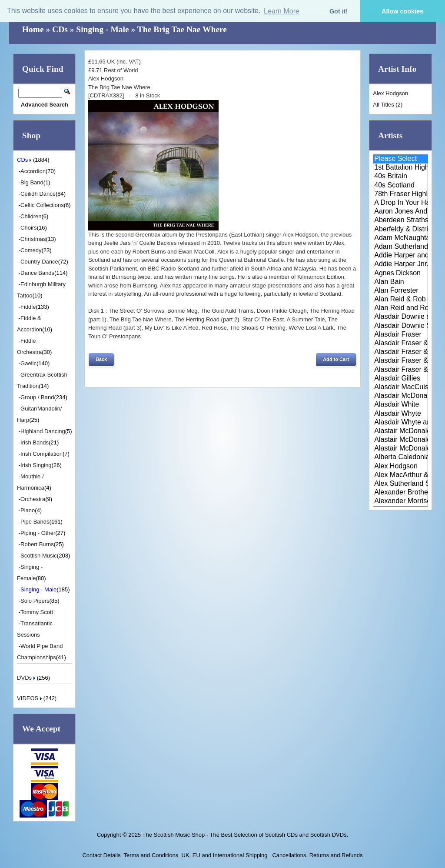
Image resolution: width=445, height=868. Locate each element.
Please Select (400, 159)
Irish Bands (35, 442)
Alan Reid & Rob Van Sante (400, 300)
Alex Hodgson (400, 467)
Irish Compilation (42, 454)
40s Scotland (400, 186)
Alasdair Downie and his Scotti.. (400, 317)
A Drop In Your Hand (400, 203)
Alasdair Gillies (400, 379)
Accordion (33, 171)
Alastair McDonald (400, 431)
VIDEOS (30, 698)
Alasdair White (400, 405)
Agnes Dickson (400, 274)
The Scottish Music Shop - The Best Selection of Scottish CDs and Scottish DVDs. (245, 835)
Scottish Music (39, 556)
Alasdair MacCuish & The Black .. (400, 387)
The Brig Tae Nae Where (182, 29)
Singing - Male (102, 29)
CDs (60, 29)
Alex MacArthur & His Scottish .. (400, 475)
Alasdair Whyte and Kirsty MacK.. (400, 423)
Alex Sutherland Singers (400, 484)
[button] (101, 360)
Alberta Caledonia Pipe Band (400, 457)
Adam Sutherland (400, 247)
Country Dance (39, 262)
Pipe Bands (35, 522)
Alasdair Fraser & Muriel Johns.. (400, 352)
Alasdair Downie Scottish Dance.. (400, 326)
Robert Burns (37, 544)
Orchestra (33, 499)
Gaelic (28, 363)
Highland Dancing (43, 431)
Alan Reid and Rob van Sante (400, 308)
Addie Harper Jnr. (400, 264)
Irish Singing (36, 465)
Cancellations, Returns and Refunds (317, 855)
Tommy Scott (37, 612)
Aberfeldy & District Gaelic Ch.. (400, 230)
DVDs (27, 678)
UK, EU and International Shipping (225, 855)
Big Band (32, 182)
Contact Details (101, 855)
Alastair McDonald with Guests (400, 449)
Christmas (33, 239)
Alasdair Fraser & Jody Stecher (400, 344)
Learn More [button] (282, 11)
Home (33, 29)
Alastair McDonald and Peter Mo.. (400, 440)
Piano (28, 510)
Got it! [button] (339, 11)
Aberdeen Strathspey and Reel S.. (400, 220)
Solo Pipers (35, 601)
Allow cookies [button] (402, 11)
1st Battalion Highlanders (400, 168)
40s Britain (400, 177)
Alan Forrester (400, 291)
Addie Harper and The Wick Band (400, 256)
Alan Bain (400, 282)
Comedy (31, 250)
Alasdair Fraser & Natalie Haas (400, 361)
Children (31, 216)
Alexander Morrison (400, 501)
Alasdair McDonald (400, 396)
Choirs (29, 228)
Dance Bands (37, 273)
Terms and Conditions (151, 855)
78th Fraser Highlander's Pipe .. (400, 194)
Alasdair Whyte (400, 414)
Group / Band (37, 397)
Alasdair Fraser (400, 335)
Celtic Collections (42, 205)
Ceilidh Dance (38, 194)
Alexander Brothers (400, 493)
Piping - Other (38, 533)
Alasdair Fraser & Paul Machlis (400, 370)
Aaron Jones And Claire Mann (400, 212)
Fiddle (28, 307)
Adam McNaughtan (400, 238)
